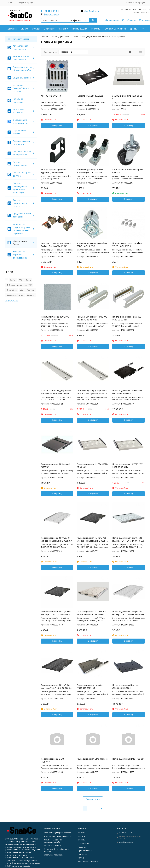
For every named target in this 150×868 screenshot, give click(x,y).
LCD (22, 290)
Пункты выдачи (80, 29)
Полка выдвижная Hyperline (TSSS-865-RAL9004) (126, 687)
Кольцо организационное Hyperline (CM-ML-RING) (53, 171)
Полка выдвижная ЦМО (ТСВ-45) (92, 759)
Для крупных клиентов (115, 29)
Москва (10, 3)
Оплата (24, 29)
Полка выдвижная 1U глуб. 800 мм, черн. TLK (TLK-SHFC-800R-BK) (56, 687)
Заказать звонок (51, 14)
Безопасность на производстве (58, 836)
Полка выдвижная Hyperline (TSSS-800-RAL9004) (90, 687)
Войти (129, 3)
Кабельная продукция (54, 855)
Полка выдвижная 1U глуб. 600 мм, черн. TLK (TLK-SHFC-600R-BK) (56, 613)
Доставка (12, 29)
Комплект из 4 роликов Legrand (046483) (128, 171)
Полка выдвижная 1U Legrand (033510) (55, 466)
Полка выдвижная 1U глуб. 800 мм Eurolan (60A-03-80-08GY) (91, 613)
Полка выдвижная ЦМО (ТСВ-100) (52, 760)
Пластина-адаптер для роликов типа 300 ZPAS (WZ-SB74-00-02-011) (92, 392)
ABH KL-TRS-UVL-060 (51, 96)
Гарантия (64, 29)
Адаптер (31, 290)
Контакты (96, 29)
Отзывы (36, 29)
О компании (49, 29)
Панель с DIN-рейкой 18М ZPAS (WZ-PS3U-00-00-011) (92, 318)
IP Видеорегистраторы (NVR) (19, 285)
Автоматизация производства (57, 833)
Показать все (93, 799)
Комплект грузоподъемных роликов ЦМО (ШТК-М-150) (90, 171)
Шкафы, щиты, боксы (61, 37)
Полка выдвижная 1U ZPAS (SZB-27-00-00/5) (92, 466)
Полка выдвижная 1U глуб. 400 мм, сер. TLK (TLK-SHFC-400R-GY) (57, 539)
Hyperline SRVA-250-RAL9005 (90, 96)
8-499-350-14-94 (50, 11)
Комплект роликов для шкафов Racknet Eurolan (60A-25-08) (56, 245)
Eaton (28, 280)
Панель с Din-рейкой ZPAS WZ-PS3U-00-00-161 (127, 318)
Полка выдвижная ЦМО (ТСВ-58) (128, 759)
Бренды (134, 29)
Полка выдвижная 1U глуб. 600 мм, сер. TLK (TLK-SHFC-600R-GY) (128, 539)
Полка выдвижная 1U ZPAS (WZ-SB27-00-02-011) (128, 466)
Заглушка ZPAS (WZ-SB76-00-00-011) (128, 97)
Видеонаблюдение (22, 78)
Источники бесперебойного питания (21, 88)
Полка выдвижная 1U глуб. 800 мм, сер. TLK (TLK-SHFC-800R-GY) (128, 613)
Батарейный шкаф (15, 295)
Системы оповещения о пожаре (20, 203)
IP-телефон (12, 290)
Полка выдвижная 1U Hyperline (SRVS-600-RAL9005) (127, 392)
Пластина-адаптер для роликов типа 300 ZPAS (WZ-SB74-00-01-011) (56, 392)
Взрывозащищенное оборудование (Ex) (53, 841)
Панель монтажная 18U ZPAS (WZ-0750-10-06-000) (55, 318)
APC (21, 280)
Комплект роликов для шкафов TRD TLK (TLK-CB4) (92, 245)
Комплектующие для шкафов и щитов (91, 37)
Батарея (31, 295)
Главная (45, 37)
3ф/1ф (13, 280)
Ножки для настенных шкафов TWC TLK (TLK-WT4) (127, 245)
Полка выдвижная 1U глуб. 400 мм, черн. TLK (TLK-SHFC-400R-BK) (91, 539)
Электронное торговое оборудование (20, 255)
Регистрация (139, 3)
